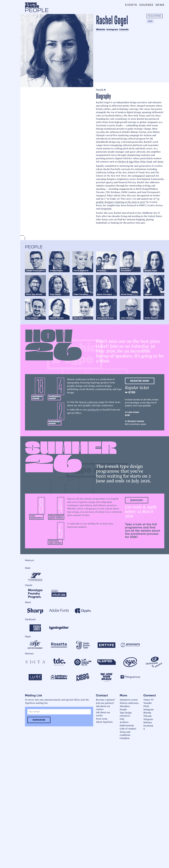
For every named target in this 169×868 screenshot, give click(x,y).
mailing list (93, 409)
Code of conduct (128, 728)
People (123, 709)
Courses (146, 5)
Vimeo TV (149, 700)
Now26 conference (89, 402)
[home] (32, 5)
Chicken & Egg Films (128, 161)
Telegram (148, 719)
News (160, 5)
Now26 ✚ (101, 90)
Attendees (125, 706)
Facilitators (155, 16)
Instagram (112, 29)
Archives (124, 722)
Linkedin (124, 29)
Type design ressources (126, 714)
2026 (150, 21)
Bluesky (147, 712)
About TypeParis (104, 722)
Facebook (148, 725)
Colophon (125, 738)
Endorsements (127, 725)
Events (131, 5)
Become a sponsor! (106, 700)
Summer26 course (129, 700)
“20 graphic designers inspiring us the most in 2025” (128, 200)
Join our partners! (105, 703)
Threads (147, 716)
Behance (148, 722)
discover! (137, 500)
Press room (102, 719)
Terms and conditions (125, 733)
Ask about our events (103, 714)
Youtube (148, 703)
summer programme (95, 498)
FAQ (122, 719)
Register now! (140, 381)
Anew (160, 161)
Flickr (146, 706)
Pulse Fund (146, 161)
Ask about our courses (103, 708)
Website (101, 29)
